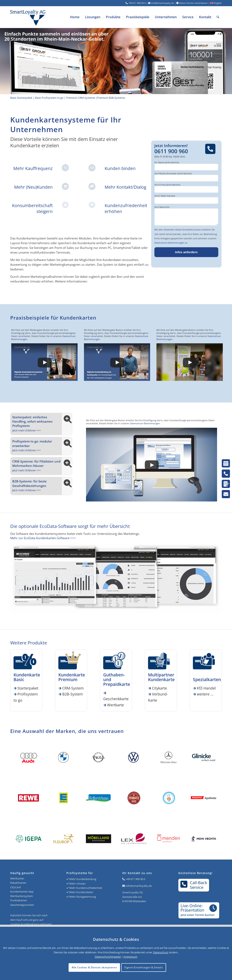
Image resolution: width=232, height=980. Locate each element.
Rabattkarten (18, 883)
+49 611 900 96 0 (135, 879)
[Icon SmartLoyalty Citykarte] (161, 661)
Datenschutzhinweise (108, 957)
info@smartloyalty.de (139, 886)
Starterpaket (28, 688)
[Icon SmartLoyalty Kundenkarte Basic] (26, 661)
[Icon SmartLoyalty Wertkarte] (116, 661)
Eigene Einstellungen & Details (144, 967)
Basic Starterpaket (21, 98)
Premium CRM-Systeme (81, 98)
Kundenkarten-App (22, 892)
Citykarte (159, 688)
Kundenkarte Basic (27, 677)
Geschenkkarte (116, 699)
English (216, 3)
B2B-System (73, 694)
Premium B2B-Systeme (111, 98)
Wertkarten (17, 878)
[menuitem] (75, 17)
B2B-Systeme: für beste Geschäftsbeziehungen (29, 483)
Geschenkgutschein (22, 905)
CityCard (15, 887)
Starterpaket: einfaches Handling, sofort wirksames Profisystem (32, 421)
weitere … (205, 694)
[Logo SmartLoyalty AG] (53, 17)
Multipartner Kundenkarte (161, 677)
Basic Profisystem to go (49, 98)
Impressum (130, 957)
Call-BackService (194, 885)
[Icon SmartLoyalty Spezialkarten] (206, 661)
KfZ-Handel (206, 688)
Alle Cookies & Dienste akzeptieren (94, 967)
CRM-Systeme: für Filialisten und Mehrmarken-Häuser (36, 463)
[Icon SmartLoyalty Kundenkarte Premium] (71, 661)
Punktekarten (19, 900)
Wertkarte (115, 705)
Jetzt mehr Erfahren (24, 430)
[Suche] (218, 17)
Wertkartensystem (22, 896)
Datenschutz (161, 952)
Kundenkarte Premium (72, 677)
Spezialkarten (207, 677)
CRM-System (73, 688)
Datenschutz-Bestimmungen (169, 243)
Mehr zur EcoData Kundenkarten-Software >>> (43, 538)
